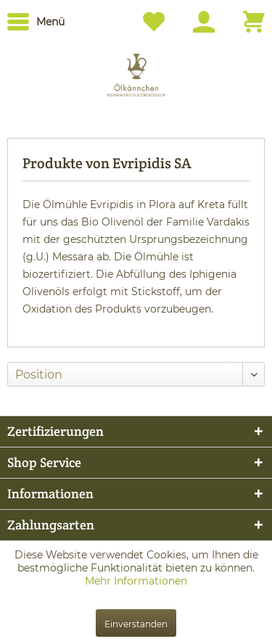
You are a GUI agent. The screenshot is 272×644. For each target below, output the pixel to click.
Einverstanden (136, 624)
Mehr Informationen (136, 581)
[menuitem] (36, 22)
